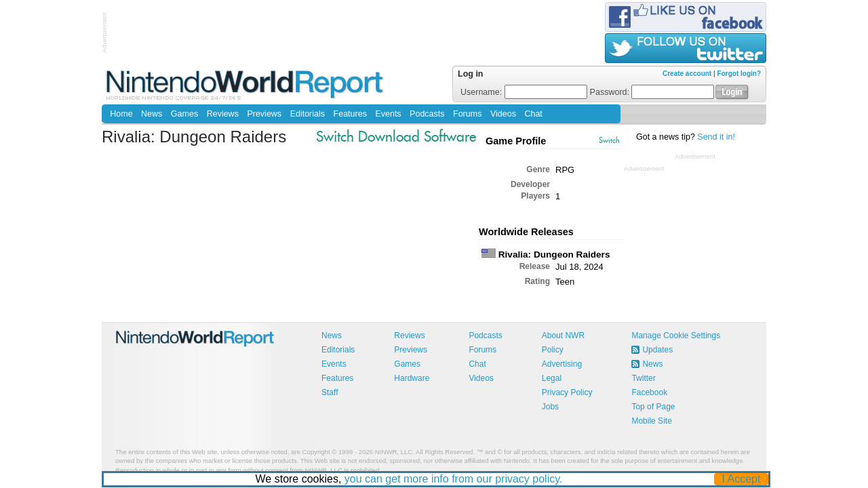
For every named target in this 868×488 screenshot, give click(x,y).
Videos (503, 114)
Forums (467, 114)
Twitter (643, 378)
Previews (264, 114)
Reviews (223, 114)
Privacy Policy (567, 392)
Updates (657, 350)
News (152, 114)
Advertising (562, 364)
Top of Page (653, 407)
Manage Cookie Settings (676, 335)
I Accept (742, 479)
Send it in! (716, 137)
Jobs (550, 407)
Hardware (412, 378)
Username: (524, 92)
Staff (330, 392)
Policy (553, 350)
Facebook (649, 392)
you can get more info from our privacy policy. (454, 479)
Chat (533, 114)
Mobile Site (651, 421)
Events (388, 114)
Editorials (308, 114)
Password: (652, 92)
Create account (687, 74)
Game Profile (516, 141)
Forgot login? (739, 74)
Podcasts (427, 114)
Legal (552, 378)
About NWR (563, 335)
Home (121, 114)
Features (350, 114)
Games (184, 114)
